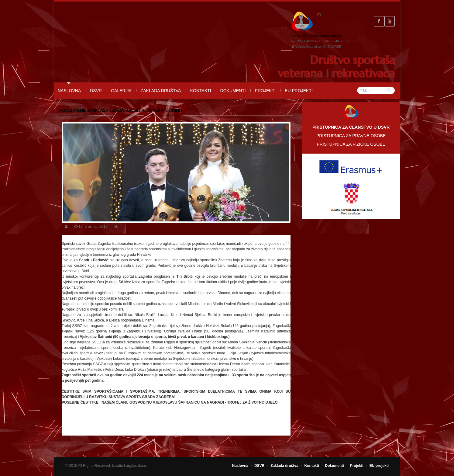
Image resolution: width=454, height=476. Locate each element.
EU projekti (299, 91)
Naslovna (69, 91)
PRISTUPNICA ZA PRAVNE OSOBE (351, 136)
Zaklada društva (161, 91)
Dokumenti (233, 91)
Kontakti (201, 91)
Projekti (265, 91)
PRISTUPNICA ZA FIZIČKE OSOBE (351, 144)
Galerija (121, 91)
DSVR (96, 91)
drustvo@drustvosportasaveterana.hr (319, 36)
